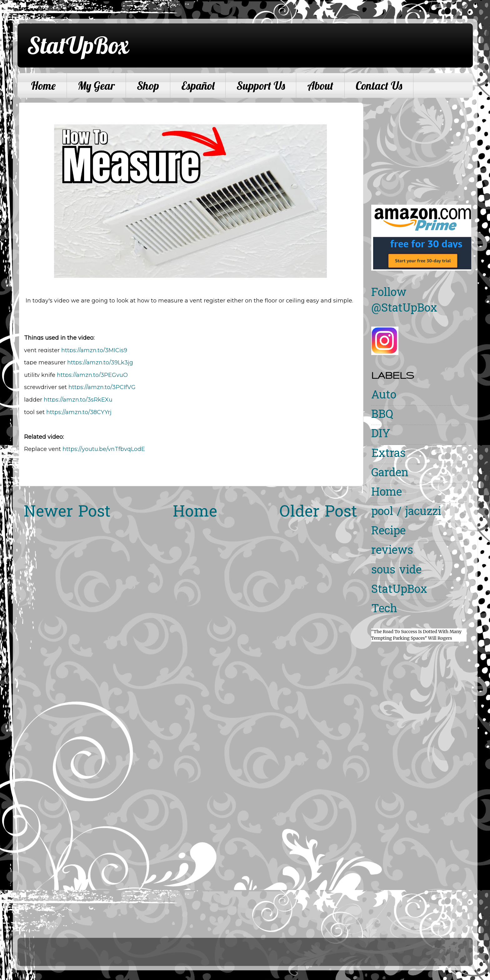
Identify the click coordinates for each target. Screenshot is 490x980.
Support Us (261, 86)
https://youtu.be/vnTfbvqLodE (104, 449)
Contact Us (379, 86)
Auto (384, 396)
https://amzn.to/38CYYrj (79, 412)
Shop (148, 86)
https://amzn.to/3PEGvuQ (92, 375)
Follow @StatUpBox (404, 301)
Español (198, 86)
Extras (388, 454)
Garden (390, 474)
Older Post (318, 513)
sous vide (396, 571)
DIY (381, 435)
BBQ (382, 415)
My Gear (96, 86)
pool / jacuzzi (406, 512)
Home (43, 86)
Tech (384, 610)
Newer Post (67, 513)
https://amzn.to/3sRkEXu (78, 400)
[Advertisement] (424, 146)
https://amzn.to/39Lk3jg (100, 362)
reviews (392, 551)
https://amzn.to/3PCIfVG (102, 387)
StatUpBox (78, 45)
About (320, 86)
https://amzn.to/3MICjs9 (94, 350)
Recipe (388, 532)
